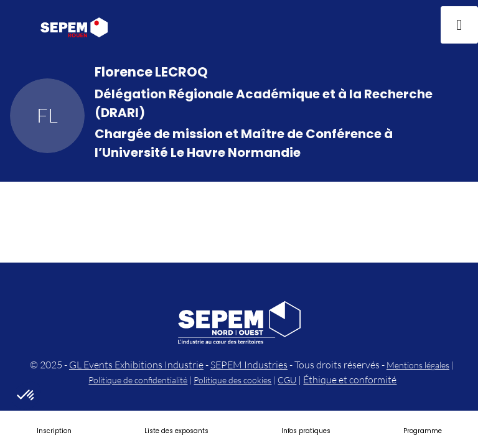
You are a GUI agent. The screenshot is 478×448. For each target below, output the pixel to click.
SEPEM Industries (249, 364)
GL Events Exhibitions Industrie (136, 364)
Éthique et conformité (350, 379)
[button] (19, 25)
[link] (54, 429)
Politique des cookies (232, 380)
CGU (287, 380)
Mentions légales (418, 365)
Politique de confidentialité (138, 380)
